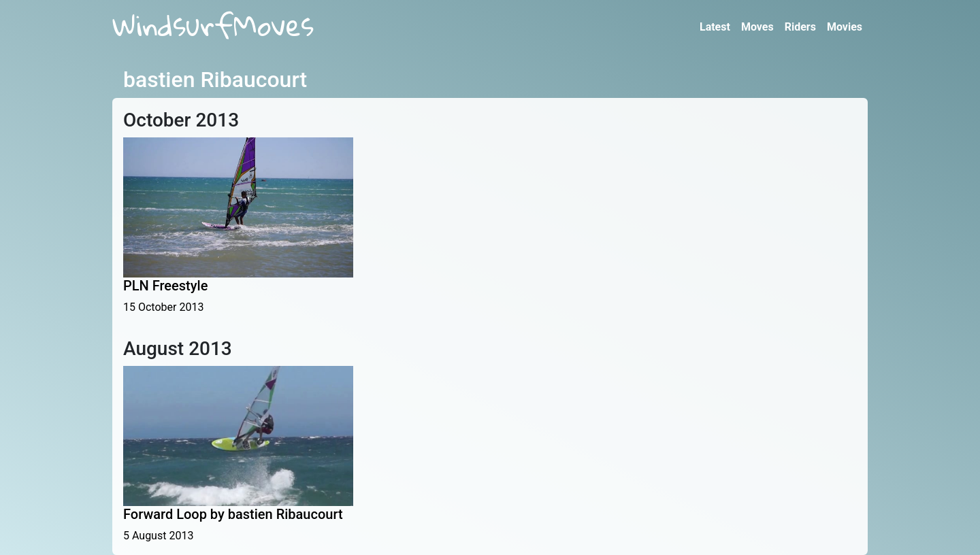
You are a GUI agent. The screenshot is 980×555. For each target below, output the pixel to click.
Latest (715, 27)
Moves (757, 27)
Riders (800, 27)
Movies (845, 27)
